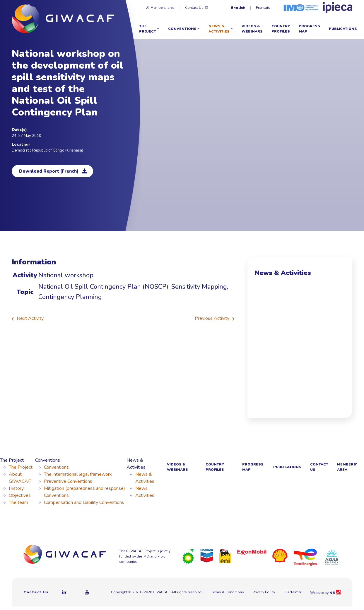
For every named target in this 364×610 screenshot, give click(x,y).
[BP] (188, 556)
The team (18, 502)
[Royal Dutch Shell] (280, 555)
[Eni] (225, 555)
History (16, 488)
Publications (343, 29)
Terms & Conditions (228, 592)
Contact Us (196, 8)
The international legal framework (78, 474)
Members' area (160, 8)
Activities (145, 495)
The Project (149, 29)
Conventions (184, 29)
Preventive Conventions (68, 481)
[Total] (305, 557)
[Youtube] (87, 592)
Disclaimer (293, 592)
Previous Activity (215, 318)
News (141, 488)
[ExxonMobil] (252, 552)
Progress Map (309, 29)
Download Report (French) (53, 171)
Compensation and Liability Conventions (84, 502)
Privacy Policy (264, 592)
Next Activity (28, 318)
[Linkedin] (64, 592)
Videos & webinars (252, 29)
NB (335, 593)
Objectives (20, 495)
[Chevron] (207, 555)
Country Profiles (281, 29)
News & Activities (221, 29)
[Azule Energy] (332, 557)
